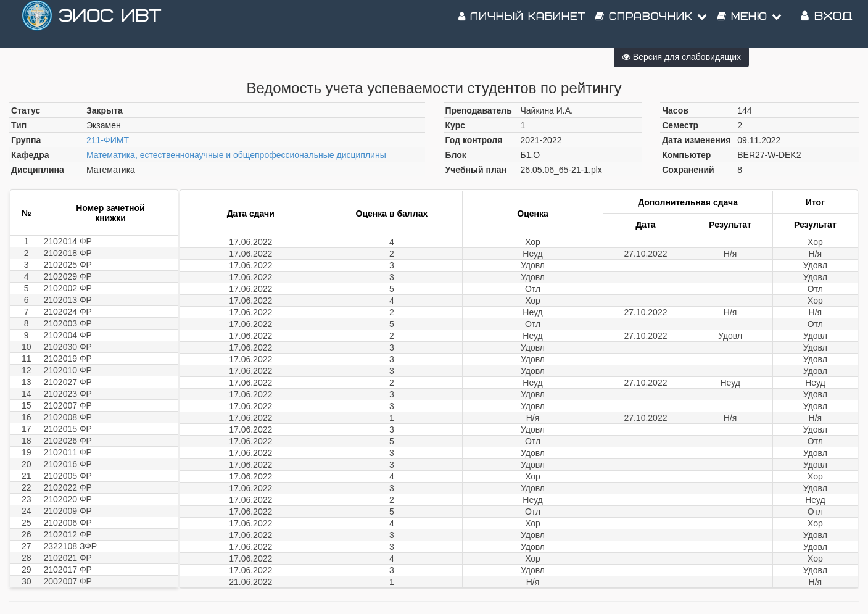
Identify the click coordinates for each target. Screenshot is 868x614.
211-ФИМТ (108, 140)
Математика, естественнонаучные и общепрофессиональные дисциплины (236, 155)
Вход (827, 24)
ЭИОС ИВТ (110, 24)
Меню (750, 25)
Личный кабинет (522, 25)
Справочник (651, 25)
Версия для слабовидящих (681, 57)
